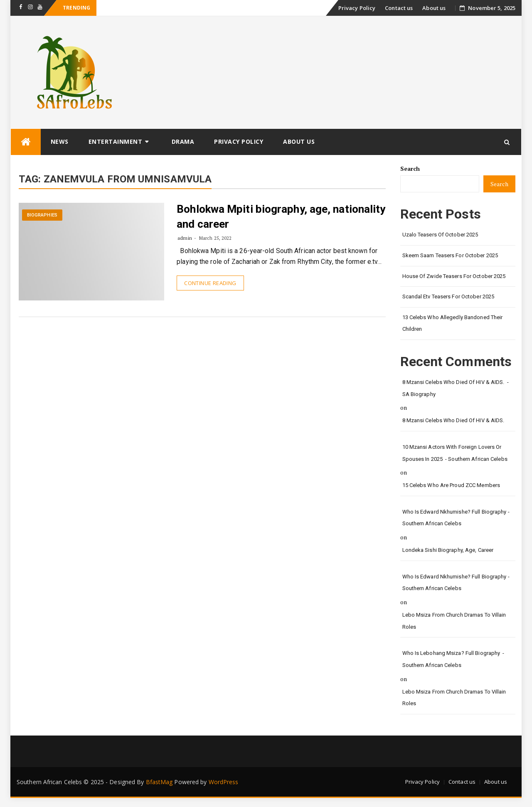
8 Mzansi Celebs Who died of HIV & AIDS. (454, 420)
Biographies (42, 215)
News (60, 141)
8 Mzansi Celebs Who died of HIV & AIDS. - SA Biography (456, 388)
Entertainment (116, 141)
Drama (183, 141)
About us (434, 8)
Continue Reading (210, 283)
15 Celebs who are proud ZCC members (451, 485)
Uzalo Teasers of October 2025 (440, 235)
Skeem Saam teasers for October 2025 (450, 255)
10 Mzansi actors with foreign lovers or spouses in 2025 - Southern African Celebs (455, 453)
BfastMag (159, 782)
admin (185, 238)
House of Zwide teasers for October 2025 (454, 276)
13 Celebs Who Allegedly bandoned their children (453, 323)
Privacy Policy (357, 8)
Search (410, 169)
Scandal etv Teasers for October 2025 (448, 296)
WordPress (224, 782)
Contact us (399, 8)
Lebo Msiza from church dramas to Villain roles (454, 621)
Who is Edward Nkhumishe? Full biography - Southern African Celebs (456, 518)
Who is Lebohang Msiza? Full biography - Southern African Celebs (453, 659)
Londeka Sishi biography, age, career (448, 550)
